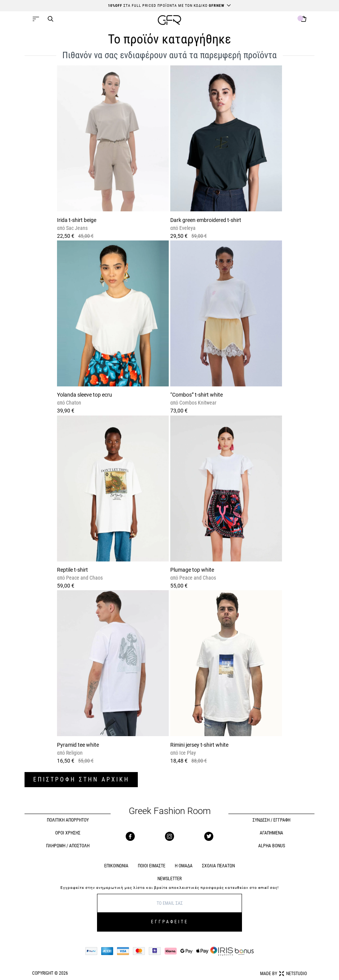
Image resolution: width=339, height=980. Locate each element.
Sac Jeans (76, 228)
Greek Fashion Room (170, 811)
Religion (74, 753)
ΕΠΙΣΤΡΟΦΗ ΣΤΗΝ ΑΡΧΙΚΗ (81, 779)
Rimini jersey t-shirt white (199, 745)
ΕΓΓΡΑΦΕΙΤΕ (170, 922)
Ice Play (187, 753)
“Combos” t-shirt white (196, 395)
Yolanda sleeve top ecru (85, 395)
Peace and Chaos (84, 578)
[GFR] (169, 21)
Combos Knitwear (197, 403)
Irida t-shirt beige (77, 220)
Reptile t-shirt (72, 570)
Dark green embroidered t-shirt (206, 220)
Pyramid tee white (78, 745)
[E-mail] (169, 903)
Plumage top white (192, 570)
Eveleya (187, 228)
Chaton (73, 403)
